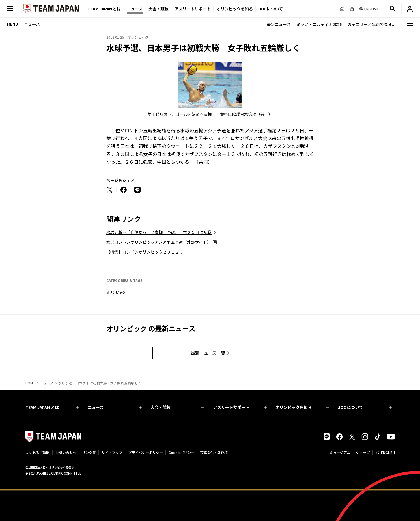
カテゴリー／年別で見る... (372, 24)
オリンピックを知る (235, 9)
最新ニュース (279, 24)
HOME (30, 383)
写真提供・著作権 (214, 452)
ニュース (135, 9)
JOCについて (271, 9)
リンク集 (89, 452)
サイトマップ (112, 452)
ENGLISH (388, 452)
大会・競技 (177, 407)
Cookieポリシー (181, 452)
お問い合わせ (66, 452)
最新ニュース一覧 (208, 353)
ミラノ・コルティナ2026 (319, 24)
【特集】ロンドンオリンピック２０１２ (143, 252)
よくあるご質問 (38, 452)
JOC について (365, 407)
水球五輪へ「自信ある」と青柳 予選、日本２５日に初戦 (159, 232)
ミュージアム (340, 452)
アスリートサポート (193, 9)
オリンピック (116, 292)
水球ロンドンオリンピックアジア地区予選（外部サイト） (159, 242)
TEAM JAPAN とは (52, 407)
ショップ (363, 452)
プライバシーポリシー (145, 452)
